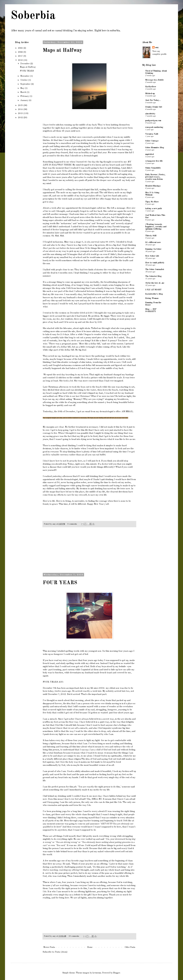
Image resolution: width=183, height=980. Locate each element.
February (25, 96)
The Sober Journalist (155, 269)
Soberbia (33, 16)
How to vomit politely (155, 263)
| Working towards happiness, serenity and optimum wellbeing (156, 227)
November (25, 76)
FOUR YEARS (60, 583)
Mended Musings (153, 186)
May (23, 88)
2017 (21, 56)
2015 (21, 105)
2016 (21, 60)
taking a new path (153, 208)
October (24, 80)
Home (90, 947)
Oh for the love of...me (155, 283)
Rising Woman (152, 298)
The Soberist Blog (153, 276)
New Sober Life (152, 256)
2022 (21, 52)
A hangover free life (154, 161)
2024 (21, 48)
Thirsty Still (151, 236)
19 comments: (74, 936)
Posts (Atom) (61, 952)
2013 (21, 113)
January (25, 100)
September (26, 84)
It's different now (153, 242)
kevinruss (97, 973)
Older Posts (130, 947)
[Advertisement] (89, 552)
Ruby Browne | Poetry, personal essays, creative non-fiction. (155, 177)
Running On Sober (153, 249)
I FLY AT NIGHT (153, 290)
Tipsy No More (152, 202)
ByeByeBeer (151, 87)
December (25, 64)
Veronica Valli (152, 134)
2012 (21, 118)
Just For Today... (153, 100)
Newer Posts (49, 947)
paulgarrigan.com (153, 121)
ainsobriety (150, 114)
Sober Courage (152, 141)
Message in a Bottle (154, 80)
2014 (21, 109)
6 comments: (73, 524)
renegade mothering (154, 127)
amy (157, 47)
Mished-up (150, 94)
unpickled (149, 154)
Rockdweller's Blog (154, 294)
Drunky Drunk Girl (154, 107)
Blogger (117, 973)
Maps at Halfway (62, 50)
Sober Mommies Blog (155, 148)
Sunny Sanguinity (153, 168)
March (24, 92)
